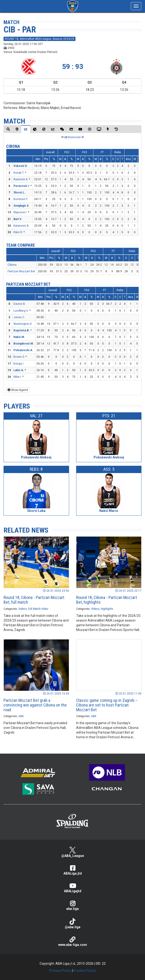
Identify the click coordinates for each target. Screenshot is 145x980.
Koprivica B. (22, 330)
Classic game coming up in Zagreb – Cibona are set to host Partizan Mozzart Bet (107, 705)
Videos (23, 609)
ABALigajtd (72, 888)
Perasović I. (22, 186)
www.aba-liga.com (72, 942)
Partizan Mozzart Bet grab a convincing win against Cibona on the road (35, 705)
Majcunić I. (20, 212)
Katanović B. (21, 226)
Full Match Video (38, 609)
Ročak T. (19, 173)
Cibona (13, 146)
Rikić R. (18, 232)
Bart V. (18, 219)
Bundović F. (21, 199)
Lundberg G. (21, 311)
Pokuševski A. (23, 350)
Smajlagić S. (21, 206)
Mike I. (18, 377)
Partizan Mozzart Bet (21, 271)
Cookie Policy (85, 971)
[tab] (8, 129)
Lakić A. (19, 370)
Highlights (107, 609)
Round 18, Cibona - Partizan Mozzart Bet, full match (34, 600)
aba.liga (72, 906)
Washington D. (23, 324)
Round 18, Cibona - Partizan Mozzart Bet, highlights (107, 600)
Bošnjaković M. (24, 344)
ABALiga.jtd (72, 870)
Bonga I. (19, 364)
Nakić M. (19, 337)
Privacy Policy (60, 971)
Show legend (18, 390)
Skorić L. (19, 193)
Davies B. (20, 304)
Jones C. (19, 317)
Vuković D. (21, 166)
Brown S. (19, 357)
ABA (21, 716)
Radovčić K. (21, 179)
